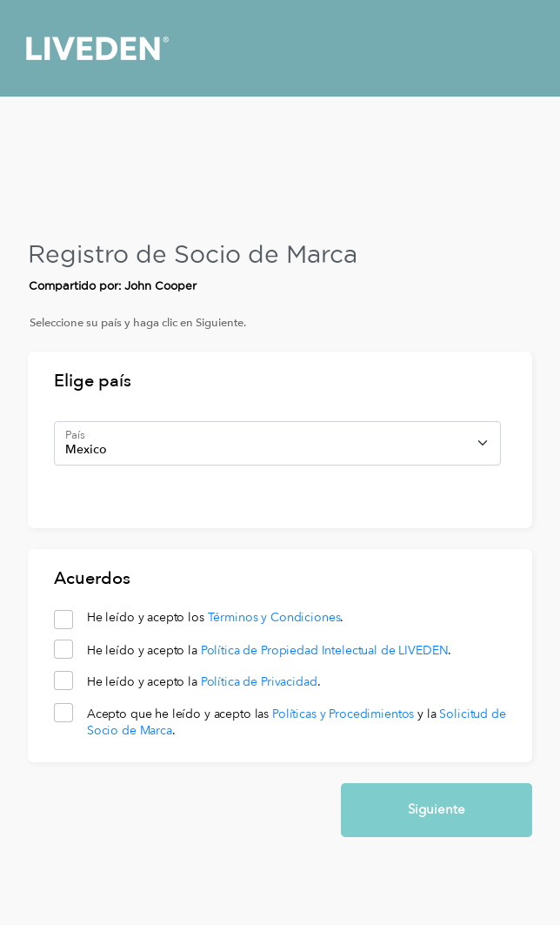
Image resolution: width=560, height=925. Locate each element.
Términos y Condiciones (274, 617)
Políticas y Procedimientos (343, 714)
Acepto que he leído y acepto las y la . (297, 723)
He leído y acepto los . (216, 618)
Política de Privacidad (259, 682)
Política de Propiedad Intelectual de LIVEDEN (325, 650)
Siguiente (437, 810)
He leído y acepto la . (270, 651)
